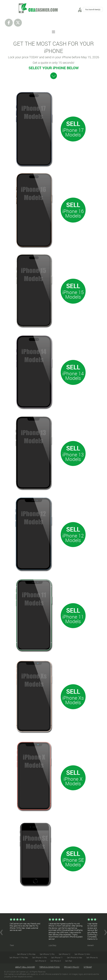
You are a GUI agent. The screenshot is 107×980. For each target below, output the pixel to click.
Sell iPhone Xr (41, 961)
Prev (1, 932)
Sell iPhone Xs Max (75, 957)
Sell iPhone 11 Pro (40, 957)
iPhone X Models (73, 781)
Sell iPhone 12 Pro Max (26, 954)
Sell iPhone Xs (92, 957)
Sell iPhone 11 (57, 957)
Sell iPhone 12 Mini (82, 954)
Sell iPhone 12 (65, 954)
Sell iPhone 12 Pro (47, 954)
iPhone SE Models (73, 862)
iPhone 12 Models (73, 538)
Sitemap (88, 967)
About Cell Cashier (25, 967)
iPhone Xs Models (73, 700)
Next (106, 932)
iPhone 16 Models (73, 213)
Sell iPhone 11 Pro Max (19, 957)
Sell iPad (69, 961)
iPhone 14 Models (73, 376)
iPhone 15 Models (73, 294)
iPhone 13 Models (73, 457)
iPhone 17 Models (73, 132)
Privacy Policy (72, 967)
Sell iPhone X (56, 961)
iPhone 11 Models (73, 619)
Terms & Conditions (49, 967)
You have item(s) (93, 9)
